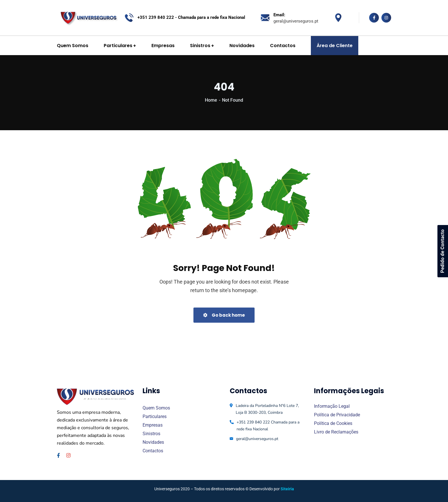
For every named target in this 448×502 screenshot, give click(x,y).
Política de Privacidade (337, 415)
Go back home (224, 315)
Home (211, 100)
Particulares (155, 416)
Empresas (153, 425)
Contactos (153, 451)
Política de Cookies (333, 423)
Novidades (153, 442)
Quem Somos (156, 408)
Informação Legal (332, 406)
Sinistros (151, 434)
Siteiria (287, 489)
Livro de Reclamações (336, 432)
